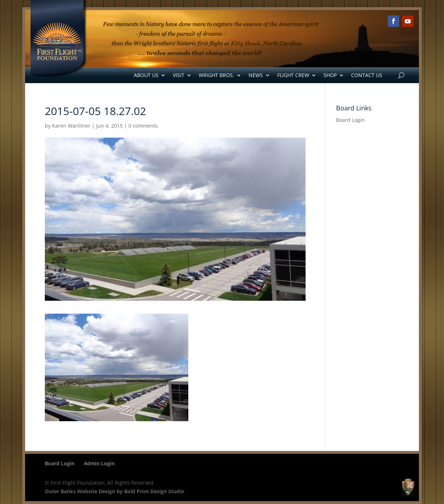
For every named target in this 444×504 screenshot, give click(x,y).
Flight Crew (293, 75)
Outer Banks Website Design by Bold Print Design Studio (115, 491)
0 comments (143, 126)
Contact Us (367, 75)
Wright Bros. (216, 75)
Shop (330, 75)
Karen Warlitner (71, 126)
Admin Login (99, 463)
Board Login (350, 120)
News (256, 75)
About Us (146, 75)
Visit (179, 75)
